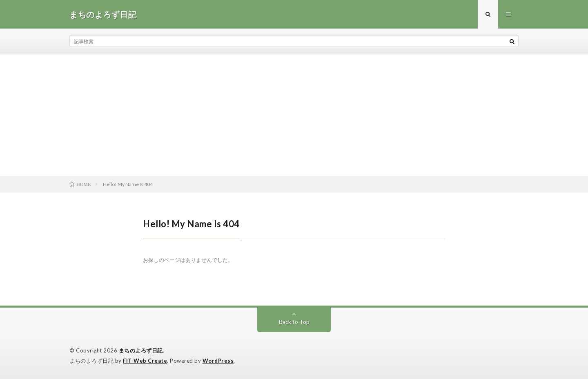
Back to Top (294, 322)
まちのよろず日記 (141, 350)
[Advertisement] (294, 115)
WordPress (218, 361)
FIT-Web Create (145, 361)
